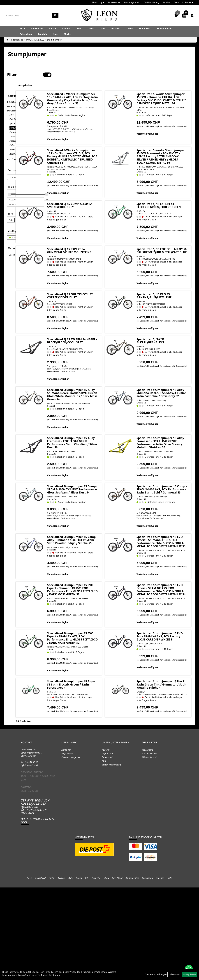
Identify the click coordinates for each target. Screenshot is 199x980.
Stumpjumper (54, 40)
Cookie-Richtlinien (50, 975)
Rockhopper (15, 144)
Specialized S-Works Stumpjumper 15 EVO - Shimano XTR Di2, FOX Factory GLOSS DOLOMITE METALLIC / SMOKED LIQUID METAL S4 (168, 91)
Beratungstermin (132, 2)
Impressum (107, 846)
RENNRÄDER (14, 92)
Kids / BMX (145, 28)
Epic (11, 105)
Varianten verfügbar (90, 138)
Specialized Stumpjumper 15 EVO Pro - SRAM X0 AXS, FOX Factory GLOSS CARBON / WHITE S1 (168, 715)
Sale (56, 34)
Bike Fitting (98, 2)
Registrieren (67, 846)
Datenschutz (108, 850)
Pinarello (116, 28)
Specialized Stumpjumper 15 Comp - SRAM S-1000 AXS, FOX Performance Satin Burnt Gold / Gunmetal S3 (168, 537)
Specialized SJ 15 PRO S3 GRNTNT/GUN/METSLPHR (167, 317)
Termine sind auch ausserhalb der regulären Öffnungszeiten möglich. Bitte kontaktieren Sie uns (39, 904)
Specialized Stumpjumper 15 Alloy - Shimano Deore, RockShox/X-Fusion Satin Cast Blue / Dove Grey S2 (168, 425)
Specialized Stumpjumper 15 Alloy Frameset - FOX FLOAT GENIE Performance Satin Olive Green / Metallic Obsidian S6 (168, 483)
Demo (12, 140)
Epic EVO (14, 109)
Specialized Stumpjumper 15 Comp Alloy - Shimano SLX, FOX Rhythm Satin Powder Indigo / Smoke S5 (97, 595)
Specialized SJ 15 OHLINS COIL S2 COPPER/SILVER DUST (96, 319)
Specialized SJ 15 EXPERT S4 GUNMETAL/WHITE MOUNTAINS (98, 266)
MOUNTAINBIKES (35, 40)
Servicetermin (114, 2)
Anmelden (66, 842)
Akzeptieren (190, 974)
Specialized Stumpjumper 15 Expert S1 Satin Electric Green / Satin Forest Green (98, 769)
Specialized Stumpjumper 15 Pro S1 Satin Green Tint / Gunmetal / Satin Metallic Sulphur (169, 771)
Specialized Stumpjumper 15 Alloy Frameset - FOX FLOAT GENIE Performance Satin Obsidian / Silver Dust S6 (98, 483)
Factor (53, 28)
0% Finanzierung (152, 2)
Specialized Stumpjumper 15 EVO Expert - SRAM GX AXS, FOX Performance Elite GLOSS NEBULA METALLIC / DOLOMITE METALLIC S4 (168, 658)
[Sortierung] (24, 167)
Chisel (12, 135)
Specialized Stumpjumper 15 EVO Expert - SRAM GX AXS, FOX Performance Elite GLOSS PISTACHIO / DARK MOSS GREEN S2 (97, 716)
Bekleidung (26, 34)
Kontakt (106, 842)
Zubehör (43, 34)
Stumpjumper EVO (18, 122)
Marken (68, 34)
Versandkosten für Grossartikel (103, 131)
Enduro (13, 131)
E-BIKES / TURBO (15, 97)
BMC (79, 28)
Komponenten (164, 28)
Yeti (103, 28)
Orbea (91, 28)
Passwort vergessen (71, 850)
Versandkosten (149, 846)
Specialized (37, 28)
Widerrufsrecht (149, 850)
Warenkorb (148, 842)
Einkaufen (188, 2)
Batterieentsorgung (111, 857)
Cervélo (66, 28)
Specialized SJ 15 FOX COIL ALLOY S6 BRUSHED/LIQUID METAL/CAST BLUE (169, 266)
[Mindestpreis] (25, 190)
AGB (104, 854)
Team (176, 2)
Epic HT (13, 114)
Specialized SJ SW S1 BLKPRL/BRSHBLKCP (164, 368)
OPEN (130, 28)
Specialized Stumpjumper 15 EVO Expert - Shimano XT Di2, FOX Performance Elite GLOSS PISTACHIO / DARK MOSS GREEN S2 (97, 656)
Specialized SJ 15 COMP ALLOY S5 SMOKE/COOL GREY (95, 215)
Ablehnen (175, 974)
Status (13, 127)
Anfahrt (166, 2)
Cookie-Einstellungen (156, 974)
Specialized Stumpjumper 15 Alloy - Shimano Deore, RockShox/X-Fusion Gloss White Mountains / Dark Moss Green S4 (97, 427)
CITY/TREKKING (15, 150)
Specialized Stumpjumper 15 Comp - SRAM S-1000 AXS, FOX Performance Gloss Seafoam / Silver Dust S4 (97, 537)
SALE (22, 28)
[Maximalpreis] (25, 195)
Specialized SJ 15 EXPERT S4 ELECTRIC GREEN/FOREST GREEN (169, 215)
